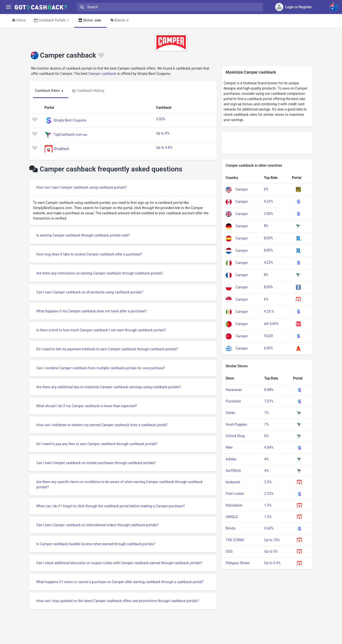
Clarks (231, 413)
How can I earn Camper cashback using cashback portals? (82, 187)
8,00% (268, 238)
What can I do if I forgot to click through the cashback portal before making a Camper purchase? (111, 506)
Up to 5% (271, 551)
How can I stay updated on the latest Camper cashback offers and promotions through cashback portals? (118, 601)
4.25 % (269, 311)
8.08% (269, 390)
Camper (242, 189)
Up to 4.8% (164, 147)
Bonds (231, 528)
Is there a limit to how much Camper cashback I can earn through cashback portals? (101, 330)
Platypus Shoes (238, 563)
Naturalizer (234, 505)
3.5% (268, 482)
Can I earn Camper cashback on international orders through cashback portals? (98, 525)
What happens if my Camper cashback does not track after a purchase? (92, 311)
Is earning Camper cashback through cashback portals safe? (83, 235)
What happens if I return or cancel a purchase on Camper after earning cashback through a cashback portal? (120, 582)
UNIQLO (232, 517)
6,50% (268, 348)
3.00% (161, 119)
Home (19, 20)
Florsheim (233, 401)
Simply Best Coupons (70, 120)
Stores (90, 21)
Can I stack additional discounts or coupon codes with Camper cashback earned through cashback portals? (119, 563)
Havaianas (234, 390)
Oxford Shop (235, 436)
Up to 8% (163, 133)
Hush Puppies (236, 424)
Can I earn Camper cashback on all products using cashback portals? (90, 292)
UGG (229, 551)
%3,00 (268, 336)
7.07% (269, 401)
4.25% (269, 201)
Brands (120, 21)
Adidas (231, 459)
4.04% (269, 447)
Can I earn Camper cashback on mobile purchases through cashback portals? (96, 463)
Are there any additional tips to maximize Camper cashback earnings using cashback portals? (109, 387)
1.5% (268, 505)
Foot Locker (235, 494)
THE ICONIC (235, 540)
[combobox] (169, 7)
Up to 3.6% (273, 563)
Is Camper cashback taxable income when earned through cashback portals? (96, 544)
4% (267, 459)
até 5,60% (271, 324)
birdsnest (233, 482)
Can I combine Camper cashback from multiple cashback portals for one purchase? (101, 368)
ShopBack (61, 148)
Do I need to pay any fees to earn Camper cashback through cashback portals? (97, 444)
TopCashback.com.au (70, 134)
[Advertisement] (267, 143)
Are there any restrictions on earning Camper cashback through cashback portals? (100, 273)
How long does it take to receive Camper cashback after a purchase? (89, 254)
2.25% (269, 494)
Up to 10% (272, 540)
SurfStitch (233, 471)
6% (266, 189)
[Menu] (8, 7)
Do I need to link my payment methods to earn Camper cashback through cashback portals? (107, 349)
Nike (229, 447)
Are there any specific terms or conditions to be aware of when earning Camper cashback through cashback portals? (120, 484)
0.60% (269, 528)
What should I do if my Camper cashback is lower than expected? (87, 406)
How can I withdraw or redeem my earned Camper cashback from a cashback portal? (102, 425)
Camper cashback (102, 74)
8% (266, 226)
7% (267, 413)
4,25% (268, 262)
